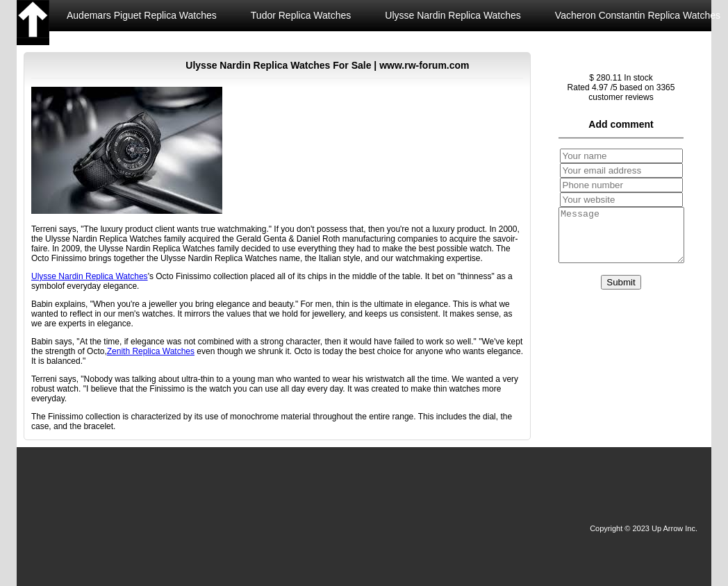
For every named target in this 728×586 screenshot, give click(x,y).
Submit (621, 293)
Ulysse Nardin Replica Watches (453, 15)
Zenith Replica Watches (118, 47)
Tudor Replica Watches (301, 15)
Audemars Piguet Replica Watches (142, 15)
